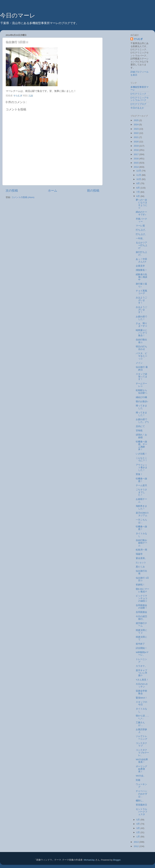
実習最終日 (141, 805)
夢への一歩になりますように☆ (142, 204)
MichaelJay (89, 860)
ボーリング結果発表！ (141, 769)
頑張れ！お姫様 (141, 436)
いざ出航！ (141, 454)
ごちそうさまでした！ (141, 492)
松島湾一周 (141, 550)
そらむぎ (138, 39)
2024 (136, 125)
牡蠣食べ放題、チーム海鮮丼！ (142, 446)
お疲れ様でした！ (141, 318)
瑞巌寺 (139, 554)
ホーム (53, 191)
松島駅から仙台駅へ (142, 392)
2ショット (141, 563)
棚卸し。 (140, 801)
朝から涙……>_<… (142, 717)
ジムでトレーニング (142, 738)
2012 (136, 846)
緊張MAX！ (142, 698)
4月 (138, 824)
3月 (138, 828)
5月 (138, 820)
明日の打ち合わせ (141, 348)
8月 (138, 188)
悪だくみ (140, 567)
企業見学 (140, 266)
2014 (136, 167)
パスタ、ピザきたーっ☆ (142, 356)
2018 (136, 150)
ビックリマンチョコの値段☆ (142, 598)
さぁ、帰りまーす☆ (142, 325)
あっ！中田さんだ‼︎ (141, 260)
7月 (138, 192)
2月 (138, 832)
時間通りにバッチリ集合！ (142, 333)
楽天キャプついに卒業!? (142, 673)
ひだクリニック (138, 94)
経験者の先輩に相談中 (142, 277)
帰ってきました (141, 407)
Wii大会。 (141, 776)
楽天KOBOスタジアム (142, 514)
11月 (139, 175)
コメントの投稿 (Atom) (23, 197)
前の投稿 (93, 191)
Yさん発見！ (142, 680)
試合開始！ (141, 648)
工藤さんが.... (140, 724)
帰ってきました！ (141, 414)
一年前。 (140, 238)
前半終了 (140, 644)
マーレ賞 (140, 226)
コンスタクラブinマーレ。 (142, 753)
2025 (136, 120)
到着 (138, 780)
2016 (136, 159)
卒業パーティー (141, 220)
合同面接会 (141, 612)
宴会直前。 (141, 558)
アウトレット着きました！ (142, 467)
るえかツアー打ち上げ (142, 245)
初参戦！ (140, 585)
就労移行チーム (141, 625)
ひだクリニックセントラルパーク (139, 99)
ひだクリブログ (138, 104)
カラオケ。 (141, 666)
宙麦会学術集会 (141, 692)
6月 (138, 196)
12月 (139, 171)
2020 (136, 142)
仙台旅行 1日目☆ (142, 579)
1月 (138, 837)
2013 (136, 842)
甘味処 (139, 431)
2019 (136, 146)
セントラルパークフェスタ (142, 812)
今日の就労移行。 (141, 618)
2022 (136, 133)
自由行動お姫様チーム (142, 543)
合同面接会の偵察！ (142, 607)
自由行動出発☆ (141, 341)
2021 (136, 137)
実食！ (139, 474)
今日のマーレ (18, 15)
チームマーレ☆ (141, 385)
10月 (139, 179)
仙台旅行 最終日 (142, 368)
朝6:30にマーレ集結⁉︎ (142, 590)
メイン (139, 363)
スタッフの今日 (141, 703)
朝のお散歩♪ (142, 401)
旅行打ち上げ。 (141, 253)
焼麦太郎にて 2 (141, 631)
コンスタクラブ (141, 744)
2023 (136, 129)
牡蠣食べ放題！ (141, 480)
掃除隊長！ (141, 270)
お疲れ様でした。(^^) (142, 421)
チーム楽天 (141, 485)
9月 (138, 183)
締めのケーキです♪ (141, 213)
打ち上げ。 (141, 230)
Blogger (117, 860)
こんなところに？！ (142, 459)
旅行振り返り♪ (141, 285)
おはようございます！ (141, 300)
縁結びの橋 (141, 397)
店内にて (140, 426)
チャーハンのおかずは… (142, 794)
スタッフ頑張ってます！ (142, 377)
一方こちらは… (141, 521)
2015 (136, 163)
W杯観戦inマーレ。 (142, 654)
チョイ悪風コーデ (141, 292)
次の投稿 (12, 191)
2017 (136, 154)
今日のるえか (137, 108)
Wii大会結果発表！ (142, 761)
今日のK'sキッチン (142, 685)
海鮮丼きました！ (141, 507)
